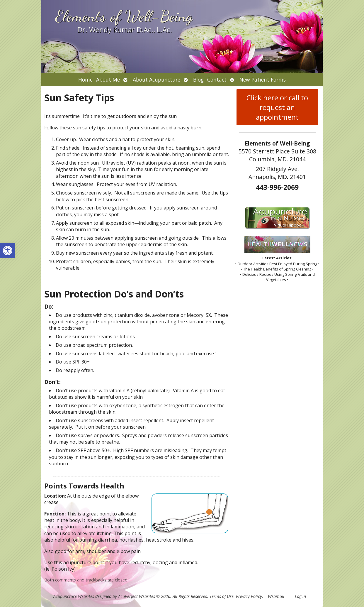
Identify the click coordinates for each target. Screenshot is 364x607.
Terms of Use (222, 596)
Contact (217, 80)
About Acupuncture (157, 80)
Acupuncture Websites (74, 596)
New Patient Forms (263, 80)
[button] (8, 251)
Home (85, 80)
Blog (198, 80)
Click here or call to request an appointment (277, 107)
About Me (108, 80)
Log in (300, 596)
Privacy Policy (249, 596)
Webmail (276, 596)
